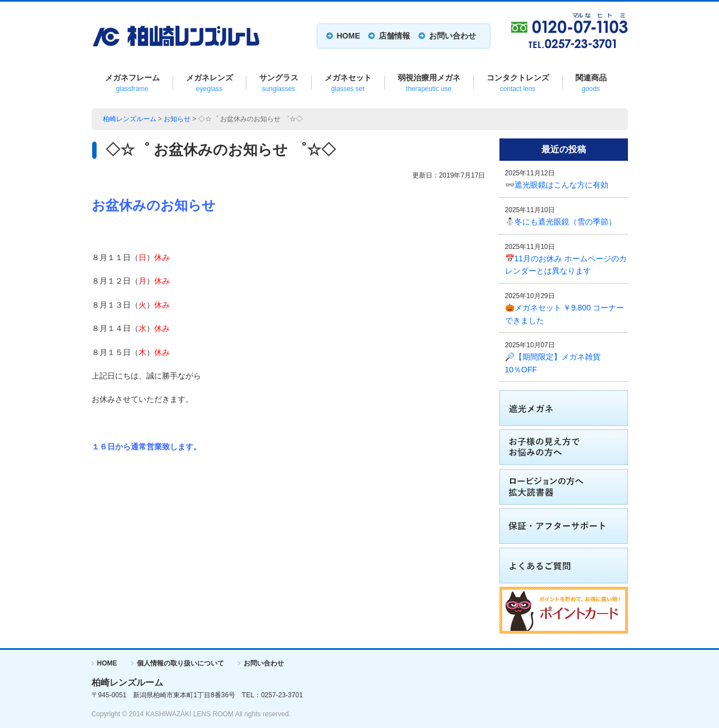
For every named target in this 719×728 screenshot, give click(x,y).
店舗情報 (394, 36)
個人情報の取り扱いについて (180, 663)
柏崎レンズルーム (130, 119)
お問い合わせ (453, 36)
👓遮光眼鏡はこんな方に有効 (557, 185)
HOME (349, 36)
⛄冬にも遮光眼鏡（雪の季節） (561, 222)
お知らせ (177, 119)
